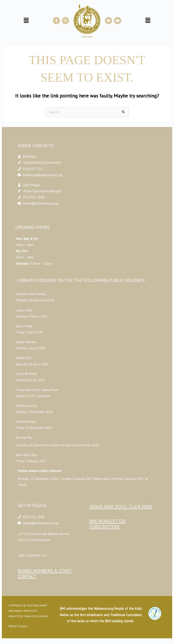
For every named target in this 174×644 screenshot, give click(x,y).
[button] (26, 21)
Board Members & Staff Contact (48, 573)
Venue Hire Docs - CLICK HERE (121, 507)
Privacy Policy (23, 626)
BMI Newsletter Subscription (108, 524)
